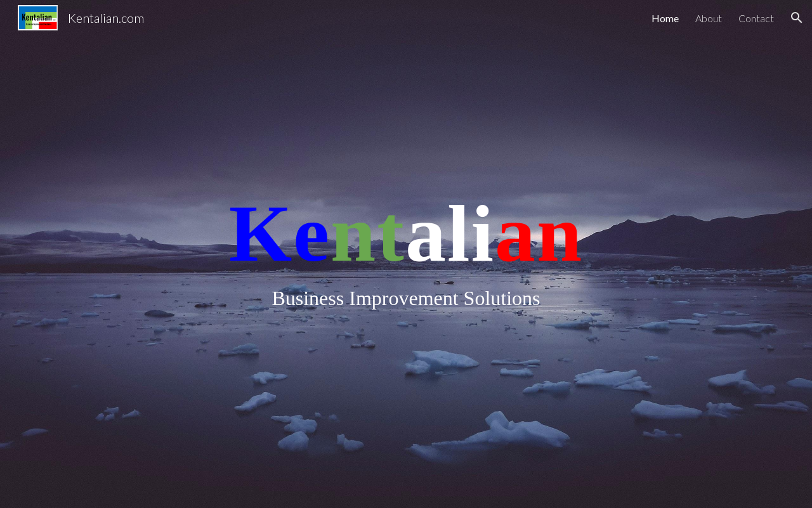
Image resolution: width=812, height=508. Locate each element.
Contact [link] (756, 18)
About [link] (709, 18)
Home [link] (665, 18)
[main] (406, 254)
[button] (797, 18)
